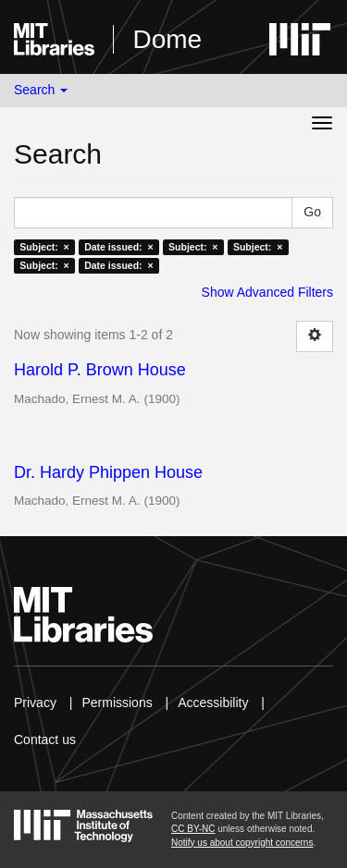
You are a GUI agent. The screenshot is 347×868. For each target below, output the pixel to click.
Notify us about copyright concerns (242, 843)
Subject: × (44, 247)
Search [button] (41, 90)
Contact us (45, 740)
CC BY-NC (193, 829)
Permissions (117, 703)
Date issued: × (118, 247)
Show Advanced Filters (267, 292)
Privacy (35, 703)
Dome (167, 39)
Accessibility (213, 703)
